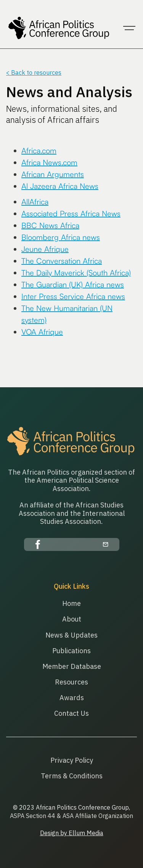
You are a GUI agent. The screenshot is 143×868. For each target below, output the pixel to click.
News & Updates (71, 635)
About (72, 619)
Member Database (72, 666)
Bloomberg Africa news (61, 237)
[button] (129, 28)
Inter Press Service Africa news (73, 296)
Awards (72, 698)
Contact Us (71, 713)
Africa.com (39, 151)
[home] (57, 28)
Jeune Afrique (45, 249)
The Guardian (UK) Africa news (73, 284)
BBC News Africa (50, 225)
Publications (71, 651)
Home (71, 603)
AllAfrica (35, 202)
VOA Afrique (42, 332)
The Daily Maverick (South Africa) (76, 273)
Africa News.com (49, 162)
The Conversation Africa (62, 261)
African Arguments (53, 174)
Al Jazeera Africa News (60, 186)
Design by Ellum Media (72, 833)
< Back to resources (34, 72)
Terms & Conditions (72, 776)
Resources (71, 682)
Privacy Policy (72, 760)
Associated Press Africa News (71, 213)
